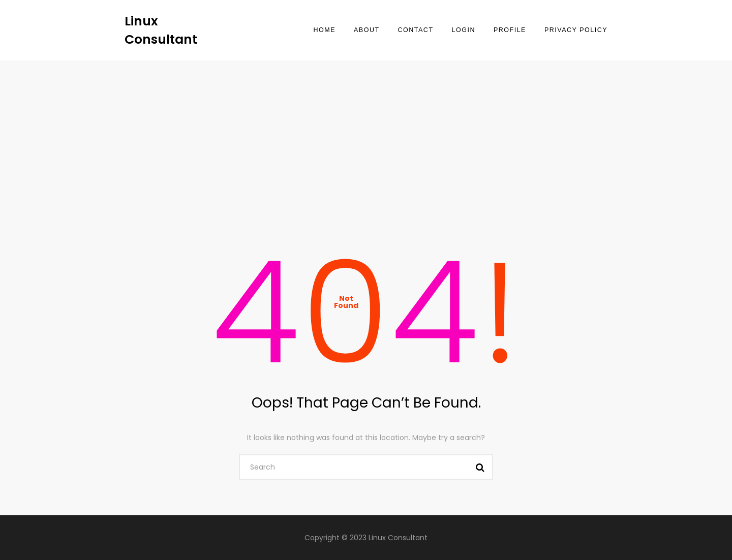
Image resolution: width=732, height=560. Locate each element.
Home (324, 30)
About (367, 30)
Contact (416, 30)
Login (464, 30)
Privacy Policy (576, 30)
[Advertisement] (366, 137)
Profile (510, 30)
